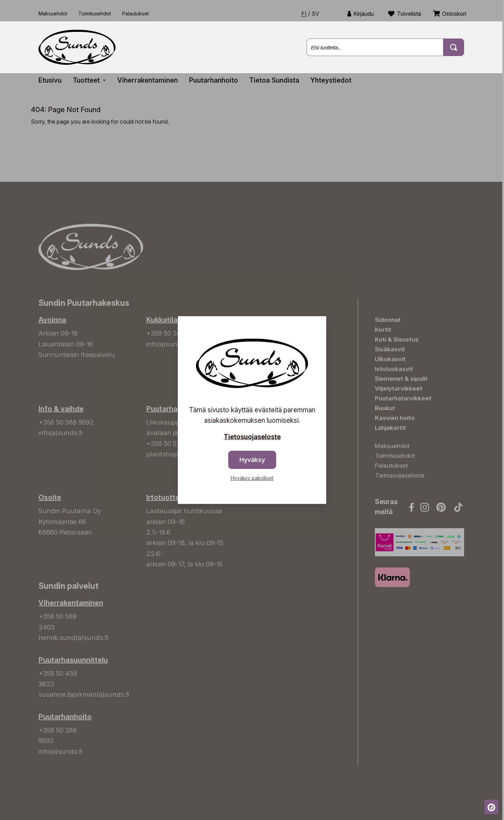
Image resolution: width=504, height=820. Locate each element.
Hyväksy (252, 460)
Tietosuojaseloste (252, 437)
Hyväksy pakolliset (252, 478)
